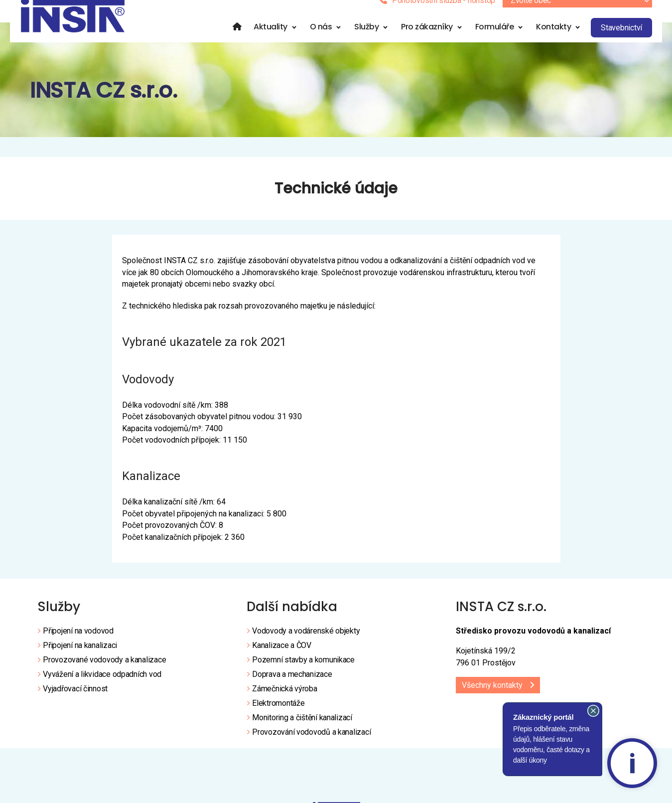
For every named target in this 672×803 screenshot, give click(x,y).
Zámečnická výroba (284, 701)
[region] (336, 92)
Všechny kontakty (492, 698)
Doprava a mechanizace (292, 687)
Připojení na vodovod (78, 643)
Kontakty (563, 39)
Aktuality (280, 39)
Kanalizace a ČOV (282, 658)
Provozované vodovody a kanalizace (104, 672)
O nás (331, 39)
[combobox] (587, 13)
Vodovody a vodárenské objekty (306, 643)
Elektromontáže (278, 716)
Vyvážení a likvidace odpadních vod (102, 687)
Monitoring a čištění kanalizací (302, 730)
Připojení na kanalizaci (80, 658)
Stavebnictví (631, 40)
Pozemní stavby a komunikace (303, 672)
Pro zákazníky (437, 39)
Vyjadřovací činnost (75, 701)
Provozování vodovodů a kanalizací (311, 744)
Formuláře (505, 39)
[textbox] (587, 13)
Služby (376, 39)
